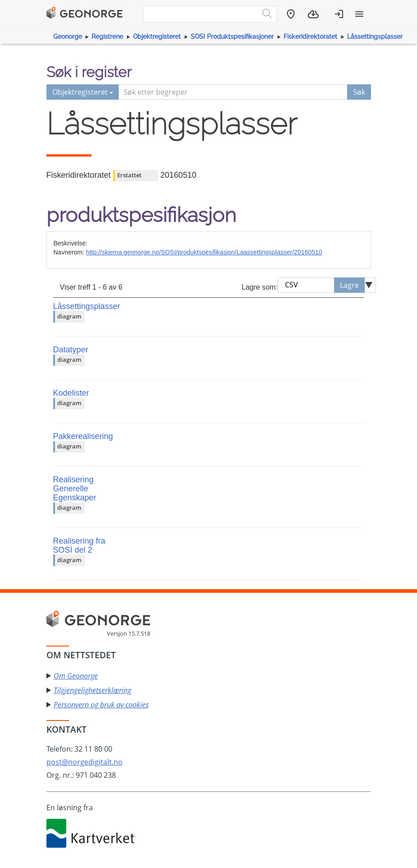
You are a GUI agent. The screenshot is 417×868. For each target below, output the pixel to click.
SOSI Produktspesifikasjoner (232, 37)
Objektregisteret (157, 37)
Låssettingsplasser (375, 37)
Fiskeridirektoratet (310, 37)
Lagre (349, 285)
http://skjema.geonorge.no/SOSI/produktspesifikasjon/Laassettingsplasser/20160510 (204, 252)
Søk (359, 92)
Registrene (107, 37)
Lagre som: (260, 287)
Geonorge (68, 37)
